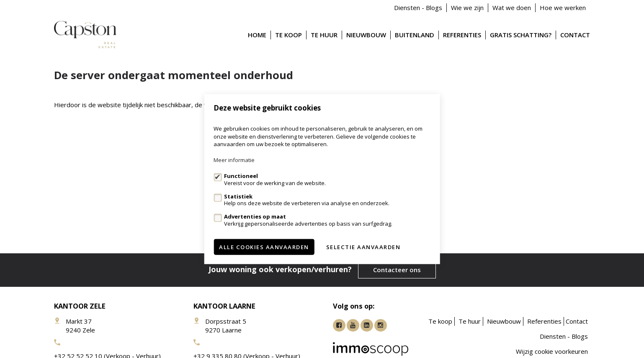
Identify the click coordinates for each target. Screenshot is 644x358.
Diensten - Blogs (418, 8)
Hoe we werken (563, 8)
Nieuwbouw (366, 35)
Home (257, 35)
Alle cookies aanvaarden (264, 247)
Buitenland (415, 35)
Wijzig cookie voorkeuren (552, 351)
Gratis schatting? (521, 35)
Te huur (324, 35)
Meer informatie (234, 160)
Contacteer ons (397, 270)
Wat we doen (512, 8)
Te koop (289, 35)
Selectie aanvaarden (363, 247)
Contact (575, 35)
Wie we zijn (467, 8)
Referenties (462, 35)
